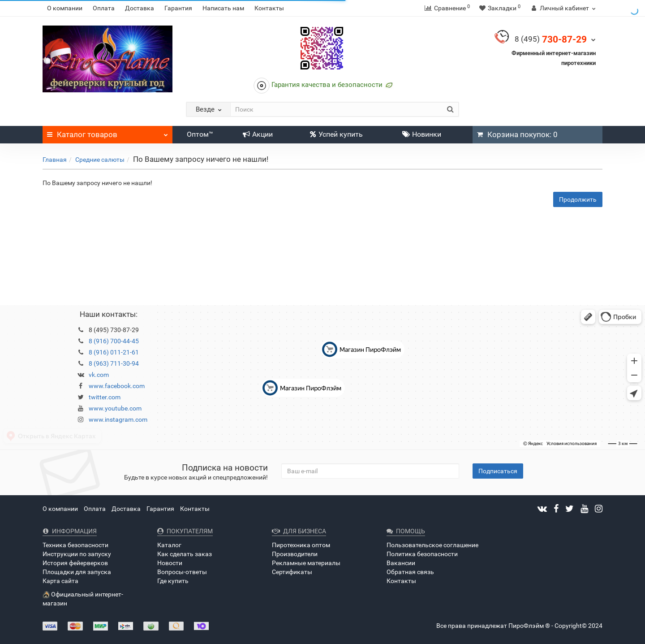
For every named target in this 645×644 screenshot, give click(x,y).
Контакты (269, 8)
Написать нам (223, 8)
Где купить (173, 581)
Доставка (140, 8)
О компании (65, 8)
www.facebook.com (117, 386)
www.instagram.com (118, 419)
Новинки (422, 134)
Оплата (104, 8)
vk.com (99, 375)
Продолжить (578, 199)
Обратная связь (410, 572)
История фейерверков (75, 563)
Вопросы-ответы (182, 572)
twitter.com (105, 397)
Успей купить (336, 134)
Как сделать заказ (185, 554)
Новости (170, 563)
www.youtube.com (115, 408)
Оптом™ (200, 134)
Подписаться (498, 471)
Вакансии (401, 563)
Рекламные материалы (306, 563)
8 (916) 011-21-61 (114, 352)
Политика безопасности (422, 554)
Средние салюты (100, 160)
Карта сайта (60, 581)
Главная (55, 160)
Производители (295, 554)
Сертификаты (292, 572)
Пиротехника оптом (301, 545)
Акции (258, 134)
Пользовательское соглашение (432, 545)
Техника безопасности (75, 545)
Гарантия (178, 8)
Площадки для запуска (77, 572)
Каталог (107, 132)
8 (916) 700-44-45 (114, 341)
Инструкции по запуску (77, 554)
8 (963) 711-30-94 (114, 363)
